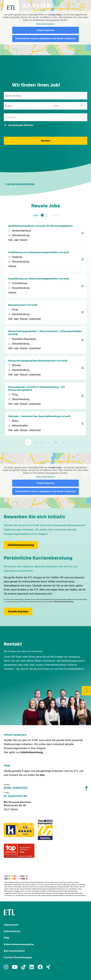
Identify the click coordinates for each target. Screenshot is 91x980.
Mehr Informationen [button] (45, 24)
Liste (35, 215)
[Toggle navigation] (83, 6)
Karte (55, 215)
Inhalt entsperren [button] (46, 30)
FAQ (6, 938)
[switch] (44, 215)
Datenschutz (12, 931)
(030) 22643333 (16, 788)
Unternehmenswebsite (19, 944)
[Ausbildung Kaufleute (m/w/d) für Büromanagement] (45, 233)
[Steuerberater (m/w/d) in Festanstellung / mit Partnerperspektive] (45, 396)
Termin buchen (18, 611)
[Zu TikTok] (23, 968)
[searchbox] (44, 117)
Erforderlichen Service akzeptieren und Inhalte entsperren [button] (45, 38)
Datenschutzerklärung (64, 602)
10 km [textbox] (56, 106)
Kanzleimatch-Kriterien (21, 125)
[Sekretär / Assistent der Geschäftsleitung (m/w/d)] (45, 424)
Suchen (46, 141)
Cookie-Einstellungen (18, 957)
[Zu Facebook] (40, 968)
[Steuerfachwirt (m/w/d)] (45, 312)
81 (56, 442)
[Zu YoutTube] (15, 968)
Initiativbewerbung (19, 184)
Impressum (11, 925)
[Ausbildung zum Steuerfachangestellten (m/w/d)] (45, 260)
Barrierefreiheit (14, 951)
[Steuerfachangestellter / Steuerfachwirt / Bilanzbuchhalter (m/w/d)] (45, 340)
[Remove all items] (81, 106)
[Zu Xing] (48, 968)
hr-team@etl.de (16, 796)
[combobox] (70, 106)
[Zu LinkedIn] (32, 968)
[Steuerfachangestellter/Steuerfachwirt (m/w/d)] (45, 368)
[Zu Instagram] (6, 968)
